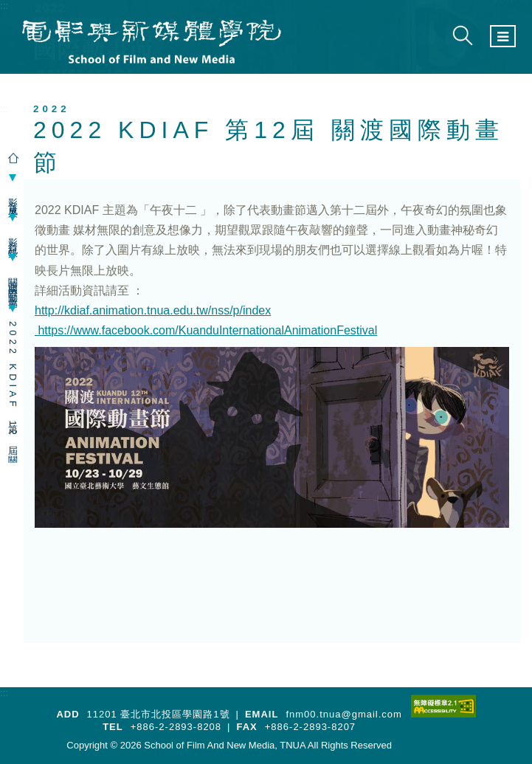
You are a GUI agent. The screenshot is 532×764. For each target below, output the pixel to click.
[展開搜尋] (463, 36)
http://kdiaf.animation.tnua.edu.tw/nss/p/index (153, 310)
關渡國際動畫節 (13, 283)
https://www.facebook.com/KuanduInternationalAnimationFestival (206, 330)
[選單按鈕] (503, 36)
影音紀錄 (13, 238)
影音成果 (13, 198)
